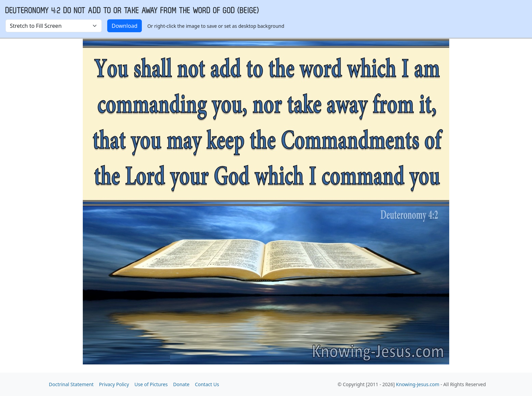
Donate (181, 384)
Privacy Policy (114, 384)
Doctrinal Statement (71, 384)
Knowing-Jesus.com (418, 384)
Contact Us (207, 384)
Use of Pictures (151, 384)
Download (125, 26)
